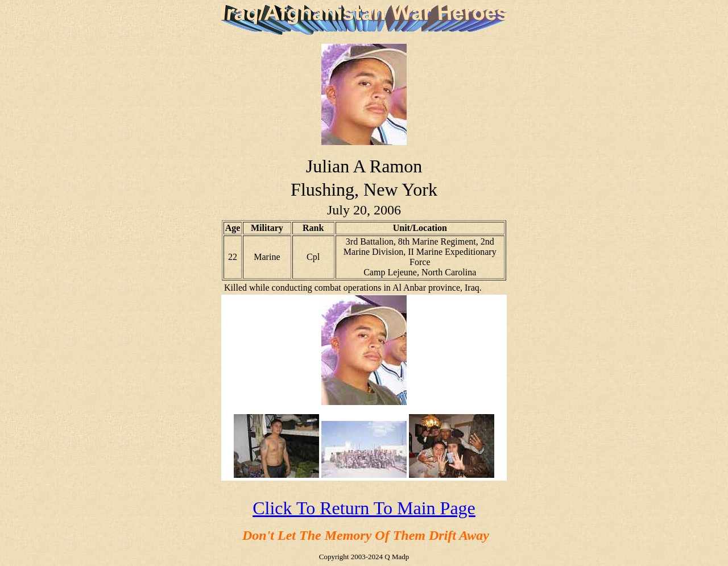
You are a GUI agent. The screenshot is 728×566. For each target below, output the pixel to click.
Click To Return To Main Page (364, 508)
